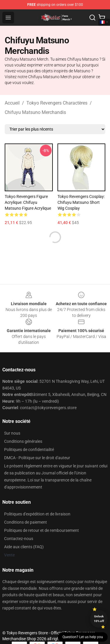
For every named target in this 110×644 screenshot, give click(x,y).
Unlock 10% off (99, 619)
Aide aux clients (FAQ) (24, 547)
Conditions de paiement (26, 522)
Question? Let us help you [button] (83, 637)
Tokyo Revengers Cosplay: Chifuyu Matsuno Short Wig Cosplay (81, 202)
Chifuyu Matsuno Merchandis (35, 112)
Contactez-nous (19, 539)
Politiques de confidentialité (29, 450)
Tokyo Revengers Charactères (57, 103)
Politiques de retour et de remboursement (42, 530)
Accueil (12, 103)
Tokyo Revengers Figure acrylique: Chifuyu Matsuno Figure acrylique (28, 202)
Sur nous (12, 433)
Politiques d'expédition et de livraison (37, 514)
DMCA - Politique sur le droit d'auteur (37, 458)
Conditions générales (23, 441)
